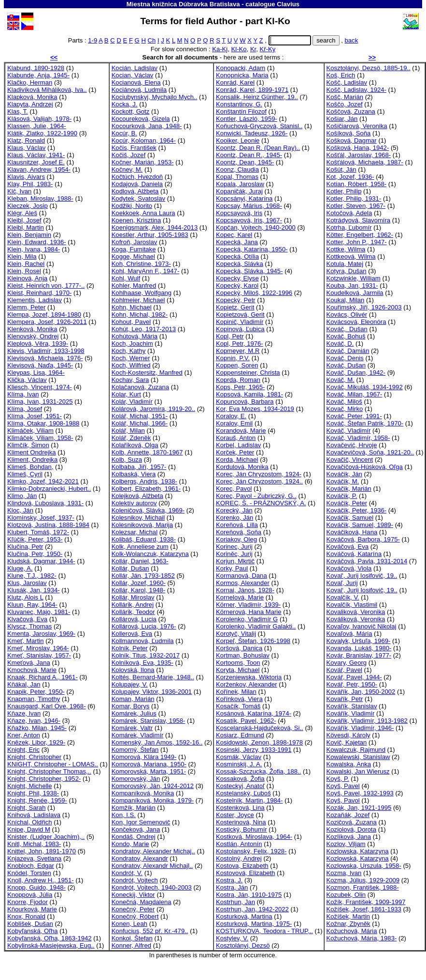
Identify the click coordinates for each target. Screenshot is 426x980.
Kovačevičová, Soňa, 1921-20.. (370, 452)
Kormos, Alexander (243, 583)
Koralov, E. (231, 416)
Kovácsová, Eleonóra (356, 322)
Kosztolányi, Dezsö (243, 945)
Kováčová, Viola (349, 568)
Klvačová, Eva (27, 619)
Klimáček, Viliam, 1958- (40, 438)
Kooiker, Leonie (238, 140)
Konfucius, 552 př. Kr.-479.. (150, 931)
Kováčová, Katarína (354, 554)
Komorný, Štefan (135, 750)
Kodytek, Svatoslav (139, 198)
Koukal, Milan (346, 300)
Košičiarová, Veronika (357, 126)
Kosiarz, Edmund (240, 735)
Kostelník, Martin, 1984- (249, 800)
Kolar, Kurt (126, 394)
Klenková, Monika (32, 329)
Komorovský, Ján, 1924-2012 (153, 786)
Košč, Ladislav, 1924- (356, 90)
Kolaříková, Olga (135, 445)
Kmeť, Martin (26, 641)
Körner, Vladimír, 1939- (248, 605)
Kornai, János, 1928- (245, 590)
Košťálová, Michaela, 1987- (365, 162)
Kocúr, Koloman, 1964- (144, 140)
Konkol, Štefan (132, 938)
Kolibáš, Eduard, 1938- (144, 539)
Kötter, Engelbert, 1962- (360, 235)
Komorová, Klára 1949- (144, 757)
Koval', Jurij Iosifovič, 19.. (362, 576)
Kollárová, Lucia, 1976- (144, 626)
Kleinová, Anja (27, 278)
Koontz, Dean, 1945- (245, 162)
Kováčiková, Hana (352, 532)
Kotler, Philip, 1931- (354, 198)
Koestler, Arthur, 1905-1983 (150, 235)
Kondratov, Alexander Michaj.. (153, 851)
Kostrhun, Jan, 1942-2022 (252, 909)
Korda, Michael (237, 460)
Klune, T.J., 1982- (32, 576)
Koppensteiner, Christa (248, 373)
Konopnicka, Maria (242, 75)
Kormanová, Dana (241, 576)
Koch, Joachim (132, 344)
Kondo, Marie (130, 844)
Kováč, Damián (348, 351)
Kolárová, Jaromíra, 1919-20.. (153, 409)
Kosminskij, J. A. (239, 764)
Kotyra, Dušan (347, 271)
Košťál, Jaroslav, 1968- (359, 155)
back (352, 40)
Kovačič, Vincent (350, 460)
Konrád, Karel (235, 82)
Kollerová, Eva (132, 634)
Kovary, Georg (347, 663)
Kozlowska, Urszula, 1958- (364, 866)
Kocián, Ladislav (135, 68)
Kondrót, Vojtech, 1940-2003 (152, 887)
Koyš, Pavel (343, 786)
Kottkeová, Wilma (351, 256)
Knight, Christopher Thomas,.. (49, 771)
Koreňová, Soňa (239, 532)
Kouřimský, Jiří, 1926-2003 (364, 307)
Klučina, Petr (25, 547)
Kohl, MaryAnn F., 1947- (146, 271)
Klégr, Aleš (22, 213)
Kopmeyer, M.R (238, 351)
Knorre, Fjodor (28, 902)
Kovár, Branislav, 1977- (359, 655)
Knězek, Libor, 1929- (36, 742)
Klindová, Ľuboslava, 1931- (45, 503)
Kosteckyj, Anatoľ (240, 786)
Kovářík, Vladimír (351, 713)
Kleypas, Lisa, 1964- (36, 373)
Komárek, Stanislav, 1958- (149, 721)
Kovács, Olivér (347, 314)
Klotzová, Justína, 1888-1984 (48, 525)
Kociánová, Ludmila (139, 90)
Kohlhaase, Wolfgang (142, 293)
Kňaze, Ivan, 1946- (34, 721)
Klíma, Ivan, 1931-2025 (40, 402)
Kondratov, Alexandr (140, 858)
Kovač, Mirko (345, 409)
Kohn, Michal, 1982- (140, 314)
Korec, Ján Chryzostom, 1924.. (259, 481)
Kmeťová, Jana (29, 663)
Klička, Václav (27, 380)
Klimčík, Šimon (28, 445)
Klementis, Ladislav (35, 300)
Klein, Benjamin (29, 235)
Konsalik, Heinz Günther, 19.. (257, 97)
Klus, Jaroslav (27, 583)
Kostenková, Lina (240, 808)
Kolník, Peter (130, 648)
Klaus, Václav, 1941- (36, 155)
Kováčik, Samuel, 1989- (360, 525)
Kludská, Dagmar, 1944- (41, 561)
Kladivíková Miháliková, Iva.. (47, 90)
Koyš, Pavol (343, 800)
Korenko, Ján (234, 518)
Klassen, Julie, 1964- (37, 126)
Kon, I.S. (124, 815)
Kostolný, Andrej (239, 858)
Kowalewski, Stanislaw (358, 757)
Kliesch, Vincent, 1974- (40, 387)
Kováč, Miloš (344, 402)
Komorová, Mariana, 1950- (149, 764)
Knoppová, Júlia (30, 895)
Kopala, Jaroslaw (240, 184)
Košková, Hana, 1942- (358, 148)
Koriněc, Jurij (234, 554)
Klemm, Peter (26, 307)
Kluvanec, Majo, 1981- (39, 612)
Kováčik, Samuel (350, 518)
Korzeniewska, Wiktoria (249, 677)
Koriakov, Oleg (236, 539)
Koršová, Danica (239, 648)
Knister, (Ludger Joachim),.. (46, 837)
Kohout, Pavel (131, 322)
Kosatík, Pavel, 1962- (246, 721)
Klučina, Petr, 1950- (35, 554)
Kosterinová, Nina (241, 822)
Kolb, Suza (127, 460)
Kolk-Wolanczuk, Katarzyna (150, 554)
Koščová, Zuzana (351, 111)
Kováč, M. (341, 380)
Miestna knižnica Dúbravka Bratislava (183, 4)
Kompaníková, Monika (143, 793)
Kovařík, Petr (345, 699)
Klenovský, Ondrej (33, 336)
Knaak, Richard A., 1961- (43, 677)
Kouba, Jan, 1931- (352, 285)
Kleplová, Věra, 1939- (38, 344)
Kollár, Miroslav (133, 597)
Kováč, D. (340, 344)
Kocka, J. (125, 104)
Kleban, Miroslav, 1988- (40, 198)
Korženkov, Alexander (247, 684)
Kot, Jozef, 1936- (350, 177)
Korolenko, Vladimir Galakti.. (256, 626)
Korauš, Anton (236, 438)
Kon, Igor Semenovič (141, 822)
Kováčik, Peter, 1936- (357, 510)
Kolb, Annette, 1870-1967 (147, 452)
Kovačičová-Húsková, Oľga (365, 467)
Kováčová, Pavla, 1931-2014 (367, 561)
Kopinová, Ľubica (240, 329)
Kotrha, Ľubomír (349, 227)
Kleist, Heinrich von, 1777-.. (46, 285)
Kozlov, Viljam (346, 844)
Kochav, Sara (130, 380)
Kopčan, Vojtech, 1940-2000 (256, 227)
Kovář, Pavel (344, 670)
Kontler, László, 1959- (247, 119)
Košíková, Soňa (349, 133)
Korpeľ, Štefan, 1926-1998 (253, 641)
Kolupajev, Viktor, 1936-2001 (152, 692)
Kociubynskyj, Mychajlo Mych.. (155, 97)
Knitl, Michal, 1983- (34, 844)
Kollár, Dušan (130, 568)
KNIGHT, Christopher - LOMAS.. (53, 764)
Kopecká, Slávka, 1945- (249, 271)
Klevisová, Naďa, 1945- (40, 365)
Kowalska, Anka (349, 764)
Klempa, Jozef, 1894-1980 (44, 314)
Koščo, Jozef (345, 104)
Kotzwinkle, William (354, 278)
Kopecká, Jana (237, 242)
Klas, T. (18, 111)
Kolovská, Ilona (133, 670)
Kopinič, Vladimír (240, 322)
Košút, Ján (341, 169)
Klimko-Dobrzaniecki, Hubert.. (49, 489)
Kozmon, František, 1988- (363, 887)
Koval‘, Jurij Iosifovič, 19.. (362, 590)
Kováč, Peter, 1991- (354, 416)
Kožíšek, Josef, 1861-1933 (364, 909)
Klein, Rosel (24, 271)
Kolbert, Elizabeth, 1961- (146, 489)
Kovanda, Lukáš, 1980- (359, 648)
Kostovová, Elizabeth (245, 873)
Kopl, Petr (230, 336)
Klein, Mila (22, 256)
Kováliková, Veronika (356, 619)
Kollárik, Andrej (133, 605)
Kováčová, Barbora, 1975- (363, 539)
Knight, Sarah (26, 808)
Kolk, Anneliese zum (140, 547)
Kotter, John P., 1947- (357, 242)
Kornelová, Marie (240, 597)
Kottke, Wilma (346, 249)
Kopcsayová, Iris (239, 213)
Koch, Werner (131, 358)
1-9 (92, 40)
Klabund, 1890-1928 (36, 68)
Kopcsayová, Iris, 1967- (249, 220)
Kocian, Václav (133, 75)
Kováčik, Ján (344, 474)
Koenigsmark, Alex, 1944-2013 (155, 227)
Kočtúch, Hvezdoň (137, 177)
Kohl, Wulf (126, 278)
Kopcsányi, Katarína (244, 198)
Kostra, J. (229, 880)
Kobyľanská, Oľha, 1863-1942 (50, 938)
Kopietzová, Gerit (240, 314)
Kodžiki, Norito (132, 206)
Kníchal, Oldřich (30, 822)
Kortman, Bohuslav (243, 655)
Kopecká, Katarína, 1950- (252, 249)
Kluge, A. (20, 568)
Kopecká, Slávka (240, 264)
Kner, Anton (24, 735)
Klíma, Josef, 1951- (35, 416)
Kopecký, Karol (237, 285)
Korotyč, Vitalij (236, 634)
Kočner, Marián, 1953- (143, 162)
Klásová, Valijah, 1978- (39, 119)
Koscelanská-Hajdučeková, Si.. (260, 728)
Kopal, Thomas (237, 177)
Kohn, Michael (132, 307)
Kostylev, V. (232, 938)
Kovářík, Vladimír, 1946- (360, 728)
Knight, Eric (23, 750)
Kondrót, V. (127, 873)
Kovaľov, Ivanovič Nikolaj (362, 626)
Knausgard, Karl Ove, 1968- (47, 706)
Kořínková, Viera (239, 699)
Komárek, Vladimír (138, 735)
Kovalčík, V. (343, 597)
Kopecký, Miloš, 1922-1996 (254, 293)
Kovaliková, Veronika (356, 612)
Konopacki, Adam (241, 68)
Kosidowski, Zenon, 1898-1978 (259, 742)
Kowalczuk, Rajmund (356, 750)
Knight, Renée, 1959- (37, 800)
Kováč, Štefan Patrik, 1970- (365, 423)
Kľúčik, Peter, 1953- (35, 539)
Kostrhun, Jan (235, 902)
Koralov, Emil (234, 423)
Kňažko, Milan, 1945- (37, 728)
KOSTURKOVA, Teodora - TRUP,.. (264, 931)
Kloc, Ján (20, 510)
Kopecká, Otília (237, 256)
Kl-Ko (239, 49)
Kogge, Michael (133, 256)
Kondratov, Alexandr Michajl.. (152, 866)
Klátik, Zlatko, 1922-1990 (42, 133)
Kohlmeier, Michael (138, 300)
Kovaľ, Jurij (342, 583)
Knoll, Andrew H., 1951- (41, 880)
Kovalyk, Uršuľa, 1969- (359, 641)
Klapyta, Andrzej (30, 104)
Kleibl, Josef (24, 220)
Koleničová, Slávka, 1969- (148, 510)
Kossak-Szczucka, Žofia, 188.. (258, 771)
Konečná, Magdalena (142, 902)
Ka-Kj (220, 49)
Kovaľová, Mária (349, 634)
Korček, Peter (235, 452)
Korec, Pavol (234, 489)
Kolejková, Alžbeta (137, 496)
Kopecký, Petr (236, 300)
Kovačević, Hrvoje (352, 445)
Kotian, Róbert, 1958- (357, 184)
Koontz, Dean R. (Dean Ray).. (258, 148)
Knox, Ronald (26, 916)
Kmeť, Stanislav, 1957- (39, 655)
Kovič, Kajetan (347, 742)
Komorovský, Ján (136, 779)
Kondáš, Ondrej (134, 837)
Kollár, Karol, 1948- (139, 590)
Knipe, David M (29, 829)
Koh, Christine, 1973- (141, 264)
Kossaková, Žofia (240, 779)
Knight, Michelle (30, 786)
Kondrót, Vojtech (135, 880)
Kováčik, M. (343, 481)
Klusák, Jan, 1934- (34, 590)
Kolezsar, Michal (135, 532)
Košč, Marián (345, 97)
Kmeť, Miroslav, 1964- (38, 648)
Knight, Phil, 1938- (33, 793)
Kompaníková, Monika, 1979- (153, 800)
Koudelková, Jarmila (355, 293)
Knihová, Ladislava (34, 815)
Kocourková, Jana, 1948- (147, 126)
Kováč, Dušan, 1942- (356, 373)
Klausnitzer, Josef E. (36, 162)
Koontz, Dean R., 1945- (249, 155)
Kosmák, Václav (239, 757)
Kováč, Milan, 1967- (355, 394)
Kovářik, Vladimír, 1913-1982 (367, 721)
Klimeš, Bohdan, (30, 467)
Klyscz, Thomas (29, 626)
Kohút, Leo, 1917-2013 (144, 329)
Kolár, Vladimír (132, 402)
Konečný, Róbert (135, 916)
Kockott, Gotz (131, 111)
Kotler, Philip (344, 191)
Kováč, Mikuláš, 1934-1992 (365, 387)
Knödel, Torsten (29, 873)
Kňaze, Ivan (24, 713)
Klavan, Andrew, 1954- (39, 169)
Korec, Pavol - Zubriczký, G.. (256, 496)
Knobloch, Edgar (31, 866)
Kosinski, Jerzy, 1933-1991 (254, 750)
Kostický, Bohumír (241, 829)
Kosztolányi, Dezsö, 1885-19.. (369, 68)
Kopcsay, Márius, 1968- (249, 206)
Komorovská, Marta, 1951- (149, 771)
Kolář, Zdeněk (131, 438)
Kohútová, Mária (135, 336)
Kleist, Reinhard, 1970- (39, 293)
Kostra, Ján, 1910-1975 (249, 895)
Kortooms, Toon (238, 663)
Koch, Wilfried (131, 365)
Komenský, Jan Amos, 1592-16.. (157, 742)
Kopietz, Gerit (235, 307)
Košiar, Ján (342, 119)
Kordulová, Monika (242, 467)
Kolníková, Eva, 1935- (142, 663)
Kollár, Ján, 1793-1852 (143, 576)
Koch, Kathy (129, 351)
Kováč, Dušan (347, 329)
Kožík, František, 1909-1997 (366, 902)
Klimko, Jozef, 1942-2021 (43, 481)
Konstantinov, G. (239, 104)
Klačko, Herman (30, 82)
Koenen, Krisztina (136, 220)
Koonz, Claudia (237, 169)
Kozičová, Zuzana (352, 822)
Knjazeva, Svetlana (34, 858)
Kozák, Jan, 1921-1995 (359, 808)
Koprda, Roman (238, 380)
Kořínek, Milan (236, 692)
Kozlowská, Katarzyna (358, 858)
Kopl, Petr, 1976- (240, 344)
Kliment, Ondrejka (32, 460)
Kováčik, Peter (347, 503)
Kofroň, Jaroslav (135, 242)
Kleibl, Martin (26, 227)
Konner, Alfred (131, 945)
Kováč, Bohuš (346, 336)
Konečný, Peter (133, 909)
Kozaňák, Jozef (348, 815)
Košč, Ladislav (347, 82)
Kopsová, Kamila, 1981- (249, 394)
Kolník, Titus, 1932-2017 (146, 655)
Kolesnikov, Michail (138, 518)
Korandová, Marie (241, 431)
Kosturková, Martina (244, 916)
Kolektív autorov (134, 503)
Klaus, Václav (26, 148)
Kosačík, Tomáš (238, 706)
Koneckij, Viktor (133, 895)
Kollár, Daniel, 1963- (140, 561)
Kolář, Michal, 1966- (140, 423)
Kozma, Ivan (344, 873)
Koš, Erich (341, 75)
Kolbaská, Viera (134, 474)
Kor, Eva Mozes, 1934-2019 (255, 409)
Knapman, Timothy (34, 699)
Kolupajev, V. (130, 684)
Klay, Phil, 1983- (30, 184)
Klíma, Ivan (23, 394)
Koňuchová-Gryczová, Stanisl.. (259, 126)
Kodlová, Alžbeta (135, 191)
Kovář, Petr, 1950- (352, 684)
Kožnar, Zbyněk (348, 924)
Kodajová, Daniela (137, 184)
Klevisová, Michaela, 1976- (45, 358)
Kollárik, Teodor (133, 612)
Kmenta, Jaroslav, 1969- (41, 634)
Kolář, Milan (128, 431)
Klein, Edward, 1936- (37, 242)
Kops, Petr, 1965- (240, 387)
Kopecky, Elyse (237, 278)
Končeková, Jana (136, 829)
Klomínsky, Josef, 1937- (41, 518)
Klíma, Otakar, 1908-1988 (43, 423)
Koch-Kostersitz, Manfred (147, 373)
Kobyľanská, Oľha (33, 931)
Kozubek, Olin (346, 895)
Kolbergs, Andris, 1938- (144, 481)
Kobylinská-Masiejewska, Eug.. (51, 945)
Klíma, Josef (25, 409)
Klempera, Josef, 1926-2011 (47, 322)
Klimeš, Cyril (25, 474)
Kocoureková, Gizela (141, 119)
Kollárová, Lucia (134, 619)
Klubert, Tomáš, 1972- (38, 532)
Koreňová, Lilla (237, 525)
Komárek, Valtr (132, 728)
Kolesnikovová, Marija (142, 525)
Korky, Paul (232, 568)
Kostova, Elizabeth (242, 866)
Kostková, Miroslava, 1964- (254, 837)
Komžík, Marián (134, 808)
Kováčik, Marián (349, 489)
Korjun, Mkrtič (235, 561)
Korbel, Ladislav (238, 445)
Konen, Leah (129, 924)
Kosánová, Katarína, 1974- (254, 713)
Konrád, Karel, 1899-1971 (252, 90)
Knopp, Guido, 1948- (36, 887)
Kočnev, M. (127, 169)
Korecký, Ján (234, 510)
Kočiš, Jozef (129, 155)
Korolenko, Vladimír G (247, 619)
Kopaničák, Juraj (239, 191)
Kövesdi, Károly (348, 735)
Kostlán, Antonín (239, 844)
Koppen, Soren (237, 365)
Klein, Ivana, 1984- (34, 249)
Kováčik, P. (342, 496)
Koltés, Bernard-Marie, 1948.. (153, 677)
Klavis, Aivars (26, 177)
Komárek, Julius (134, 713)
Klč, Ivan (19, 191)
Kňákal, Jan (24, 684)
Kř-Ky (268, 49)
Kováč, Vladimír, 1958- (358, 438)
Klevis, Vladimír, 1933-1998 (46, 351)
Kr (253, 49)
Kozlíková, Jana (349, 837)
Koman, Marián (133, 699)
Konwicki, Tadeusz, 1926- (252, 133)
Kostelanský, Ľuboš (243, 793)
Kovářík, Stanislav (352, 706)
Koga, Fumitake (134, 249)
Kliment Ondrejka (32, 452)
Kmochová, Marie (32, 670)
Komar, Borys (131, 706)
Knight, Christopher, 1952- (44, 779)
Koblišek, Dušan (30, 924)
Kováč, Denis (345, 358)
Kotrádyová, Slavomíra (359, 220)
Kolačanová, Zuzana (141, 387)
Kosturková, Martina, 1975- (254, 924)
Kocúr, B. (124, 133)
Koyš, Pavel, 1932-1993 (360, 793)
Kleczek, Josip (28, 206)
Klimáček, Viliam (30, 431)
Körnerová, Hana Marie (249, 612)
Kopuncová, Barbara (245, 402)
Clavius (288, 4)
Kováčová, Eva (348, 547)
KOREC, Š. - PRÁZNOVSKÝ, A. (261, 503)
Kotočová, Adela (349, 213)
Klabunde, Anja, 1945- (38, 75)
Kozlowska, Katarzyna (358, 851)
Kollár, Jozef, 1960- (139, 583)
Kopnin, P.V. (233, 358)
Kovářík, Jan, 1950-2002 (361, 692)
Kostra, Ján (232, 887)
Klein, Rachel (26, 264)
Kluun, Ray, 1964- (32, 605)
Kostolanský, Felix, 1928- (251, 851)
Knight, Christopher (34, 757)
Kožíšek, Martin (348, 916)
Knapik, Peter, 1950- (36, 692)
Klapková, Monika (32, 97)
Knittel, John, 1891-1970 (42, 851)
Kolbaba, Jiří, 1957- (139, 467)
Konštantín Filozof (241, 111)
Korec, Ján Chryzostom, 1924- (259, 474)
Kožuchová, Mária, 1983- (362, 938)
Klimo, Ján (22, 496)
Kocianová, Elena (136, 82)
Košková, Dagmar (352, 140)
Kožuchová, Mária (352, 931)
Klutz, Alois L (25, 597)
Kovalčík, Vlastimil (352, 605)
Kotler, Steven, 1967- (356, 206)
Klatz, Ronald (26, 140)
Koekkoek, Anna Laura (143, 213)
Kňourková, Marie (32, 909)
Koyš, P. (338, 779)
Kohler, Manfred (134, 285)
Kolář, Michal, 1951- (140, 416)
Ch (152, 40)
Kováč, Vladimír (349, 431)
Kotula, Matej (345, 264)
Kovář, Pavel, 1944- (354, 677)
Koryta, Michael (238, 670)
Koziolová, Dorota (351, 829)
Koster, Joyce (235, 815)
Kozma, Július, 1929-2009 (363, 880)
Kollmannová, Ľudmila (143, 641)
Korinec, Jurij (234, 547)
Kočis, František (134, 148)
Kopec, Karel (234, 235)
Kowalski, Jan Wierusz (358, 771)
